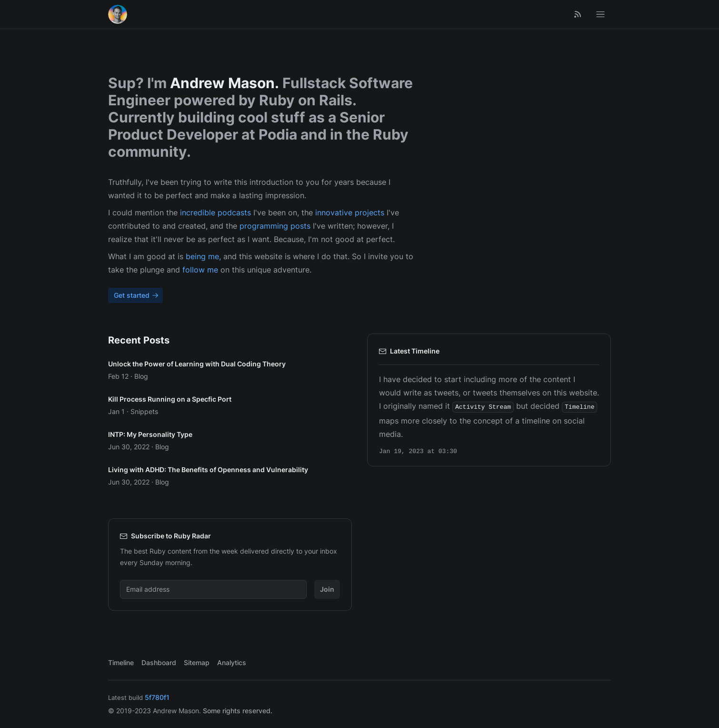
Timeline (121, 662)
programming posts (275, 226)
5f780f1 (157, 697)
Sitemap (197, 662)
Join (327, 589)
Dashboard (159, 662)
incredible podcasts (215, 212)
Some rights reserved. (238, 711)
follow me (200, 270)
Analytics (232, 662)
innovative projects (350, 212)
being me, (203, 256)
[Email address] (213, 589)
